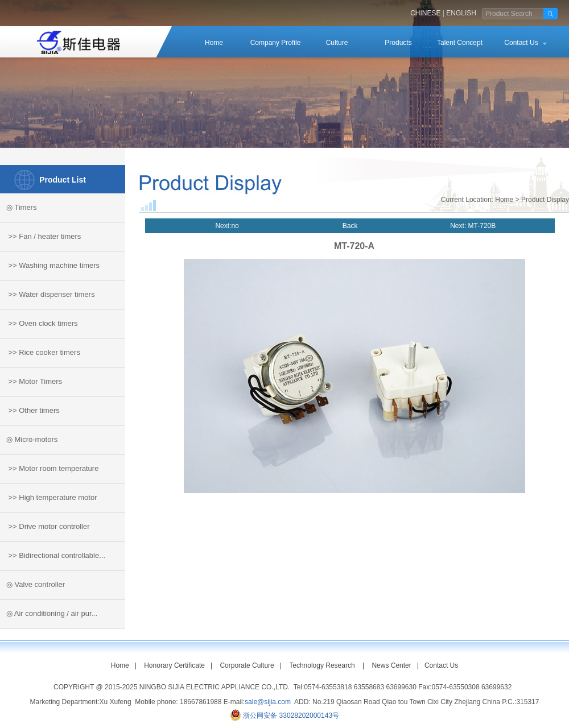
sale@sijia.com (268, 702)
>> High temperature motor (49, 497)
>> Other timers (30, 410)
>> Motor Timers (31, 381)
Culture (337, 43)
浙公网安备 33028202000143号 (291, 715)
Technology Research (322, 665)
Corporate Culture (247, 665)
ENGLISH (461, 13)
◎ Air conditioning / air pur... (49, 613)
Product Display (545, 200)
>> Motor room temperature (49, 468)
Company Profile (276, 43)
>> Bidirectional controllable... (53, 555)
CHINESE (425, 13)
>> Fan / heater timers (40, 236)
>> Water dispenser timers (47, 294)
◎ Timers (18, 207)
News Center (391, 665)
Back (350, 226)
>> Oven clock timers (39, 323)
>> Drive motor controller (45, 526)
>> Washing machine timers (50, 265)
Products (398, 43)
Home (214, 43)
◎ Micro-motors (29, 439)
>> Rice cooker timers (40, 352)
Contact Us (521, 43)
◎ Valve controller (32, 584)
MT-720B (481, 226)
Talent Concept (460, 43)
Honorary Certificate (174, 665)
